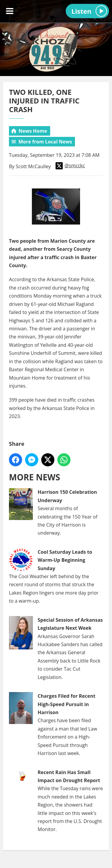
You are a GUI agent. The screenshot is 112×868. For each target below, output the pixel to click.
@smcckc (70, 166)
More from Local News (45, 142)
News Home (33, 131)
